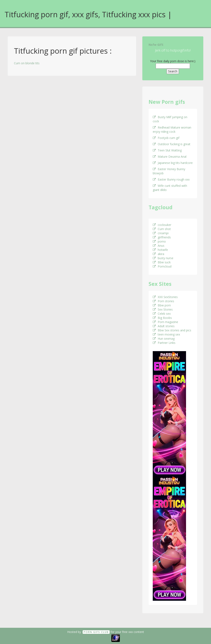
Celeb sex (162, 314)
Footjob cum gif (166, 138)
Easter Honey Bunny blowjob (169, 171)
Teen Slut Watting (167, 150)
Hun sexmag (164, 339)
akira (158, 254)
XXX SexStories (165, 297)
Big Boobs (162, 318)
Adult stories (164, 326)
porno (159, 241)
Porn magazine (165, 322)
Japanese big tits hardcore (173, 163)
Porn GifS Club (96, 632)
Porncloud (162, 266)
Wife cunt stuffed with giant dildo (170, 188)
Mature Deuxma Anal (170, 157)
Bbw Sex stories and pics (172, 330)
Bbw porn (162, 305)
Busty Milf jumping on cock (170, 119)
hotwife (160, 250)
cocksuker (162, 225)
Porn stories (163, 301)
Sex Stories (163, 309)
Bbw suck (162, 262)
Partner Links (164, 343)
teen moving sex (166, 334)
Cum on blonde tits (27, 63)
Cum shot (162, 229)
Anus (159, 246)
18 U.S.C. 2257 (101, 638)
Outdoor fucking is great (172, 144)
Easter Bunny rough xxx (171, 179)
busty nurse (163, 258)
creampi (161, 233)
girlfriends (162, 237)
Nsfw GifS (156, 45)
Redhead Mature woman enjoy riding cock (172, 129)
